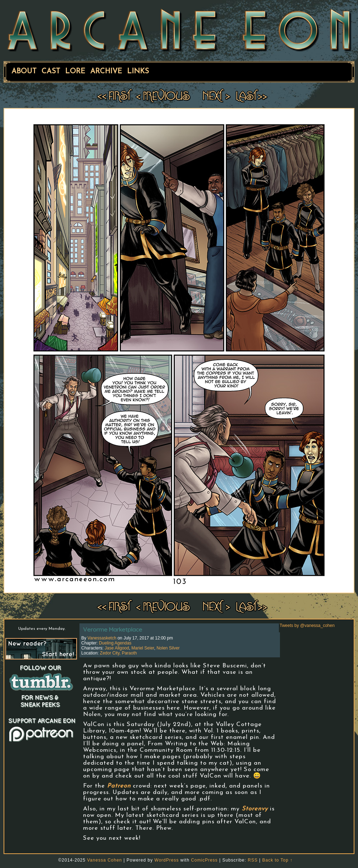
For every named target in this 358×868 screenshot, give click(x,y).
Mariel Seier (143, 648)
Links (138, 72)
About (24, 72)
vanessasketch (102, 638)
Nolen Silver (168, 648)
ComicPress (204, 860)
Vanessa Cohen (105, 860)
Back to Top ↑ (277, 860)
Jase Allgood (117, 648)
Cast (51, 72)
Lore (75, 72)
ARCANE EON (179, 30)
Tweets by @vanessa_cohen (307, 626)
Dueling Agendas (115, 643)
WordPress (166, 860)
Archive (106, 72)
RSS (253, 860)
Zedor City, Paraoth (118, 653)
